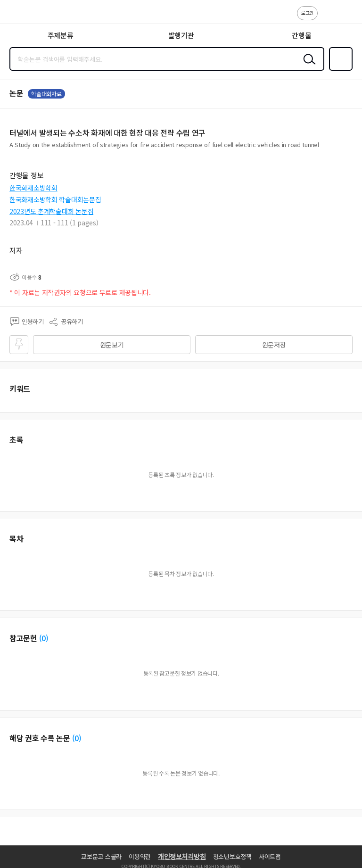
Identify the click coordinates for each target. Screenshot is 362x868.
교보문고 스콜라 (101, 856)
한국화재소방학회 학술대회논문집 (55, 199)
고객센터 (328, 18)
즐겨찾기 (339, 70)
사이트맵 (270, 856)
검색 (307, 66)
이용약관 (140, 856)
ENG (347, 18)
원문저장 (274, 345)
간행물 (301, 35)
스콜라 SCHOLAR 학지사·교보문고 (29, 15)
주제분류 (61, 35)
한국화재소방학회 (33, 188)
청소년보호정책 (232, 856)
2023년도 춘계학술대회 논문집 (51, 211)
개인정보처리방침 (182, 856)
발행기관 (181, 35)
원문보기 (112, 345)
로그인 (307, 12)
